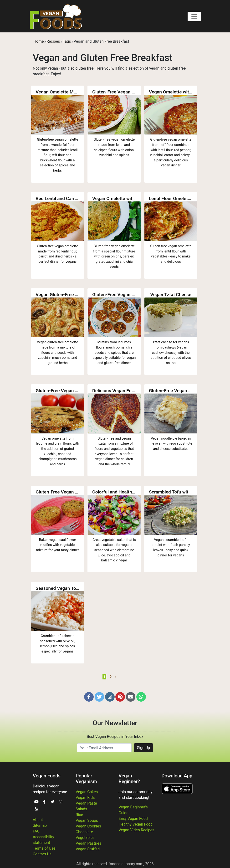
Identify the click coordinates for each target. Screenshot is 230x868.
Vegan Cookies (88, 826)
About (38, 820)
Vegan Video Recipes (137, 830)
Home (39, 41)
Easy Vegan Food (133, 819)
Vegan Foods (47, 776)
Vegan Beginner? (129, 779)
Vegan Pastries (89, 843)
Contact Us (42, 854)
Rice (79, 815)
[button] (89, 697)
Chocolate (84, 832)
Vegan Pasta (87, 803)
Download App (177, 776)
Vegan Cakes (87, 792)
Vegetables (85, 838)
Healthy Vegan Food (136, 824)
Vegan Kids (85, 798)
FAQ (36, 831)
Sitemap (40, 825)
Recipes (53, 41)
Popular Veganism (86, 779)
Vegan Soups (87, 820)
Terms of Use (44, 848)
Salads (82, 809)
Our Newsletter (115, 723)
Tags (67, 41)
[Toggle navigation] (194, 16)
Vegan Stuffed (88, 849)
